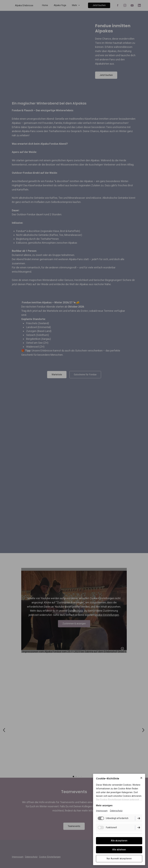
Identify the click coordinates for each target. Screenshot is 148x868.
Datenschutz (116, 811)
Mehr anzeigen (104, 805)
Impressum (102, 811)
